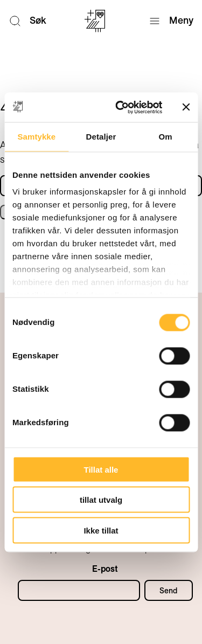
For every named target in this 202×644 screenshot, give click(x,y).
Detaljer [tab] (101, 137)
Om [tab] (166, 137)
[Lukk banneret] (186, 107)
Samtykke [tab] (36, 137)
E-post (105, 569)
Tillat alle (101, 469)
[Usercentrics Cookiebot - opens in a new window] (120, 107)
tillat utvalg (101, 500)
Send (168, 591)
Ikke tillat (101, 530)
